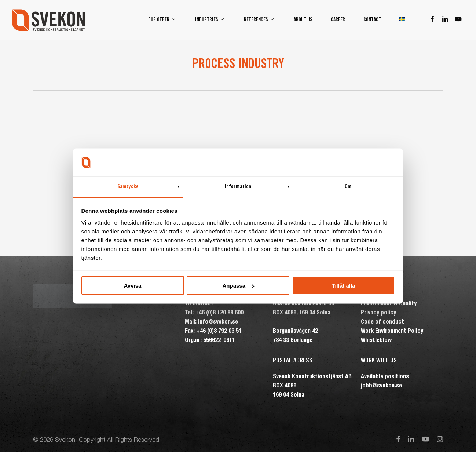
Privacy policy (378, 313)
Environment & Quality (389, 304)
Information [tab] (238, 187)
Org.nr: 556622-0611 (210, 341)
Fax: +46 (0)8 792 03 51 (213, 332)
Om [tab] (348, 187)
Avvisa (133, 286)
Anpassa (238, 286)
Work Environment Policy (392, 332)
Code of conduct (382, 322)
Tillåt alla (344, 286)
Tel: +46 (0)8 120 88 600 (214, 313)
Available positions (385, 377)
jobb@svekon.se (381, 386)
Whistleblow (376, 341)
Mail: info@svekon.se (211, 322)
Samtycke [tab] (128, 187)
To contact (199, 304)
